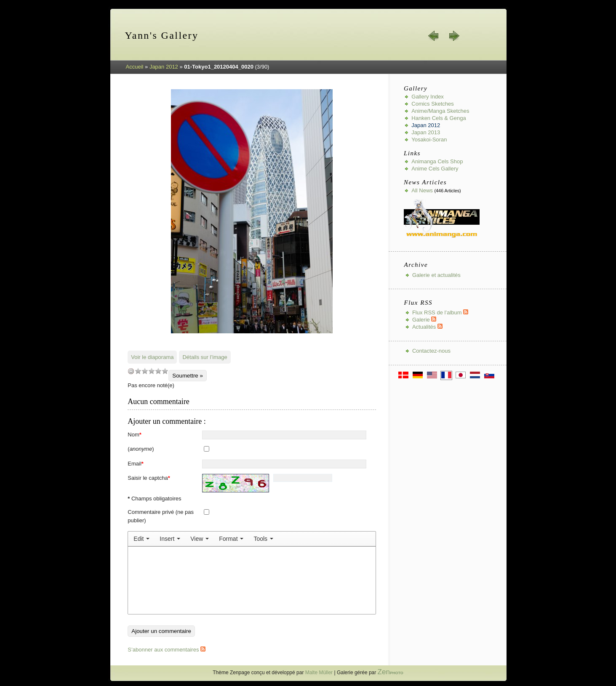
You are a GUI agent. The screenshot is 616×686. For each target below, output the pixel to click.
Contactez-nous (431, 351)
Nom (135, 435)
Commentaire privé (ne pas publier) (161, 516)
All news (422, 190)
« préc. (434, 36)
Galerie (424, 320)
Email (136, 464)
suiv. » (454, 36)
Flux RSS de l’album (440, 312)
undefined (131, 371)
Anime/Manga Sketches (440, 111)
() (141, 449)
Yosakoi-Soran (429, 140)
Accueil (135, 67)
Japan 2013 (426, 132)
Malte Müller (319, 673)
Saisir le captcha (149, 478)
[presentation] (141, 539)
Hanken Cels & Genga (439, 118)
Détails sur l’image (205, 357)
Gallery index (428, 97)
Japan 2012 (164, 67)
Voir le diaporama (152, 357)
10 (165, 371)
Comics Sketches (432, 104)
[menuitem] (141, 539)
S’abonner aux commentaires (167, 650)
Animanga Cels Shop (437, 161)
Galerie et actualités (436, 275)
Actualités (427, 327)
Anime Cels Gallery (435, 169)
